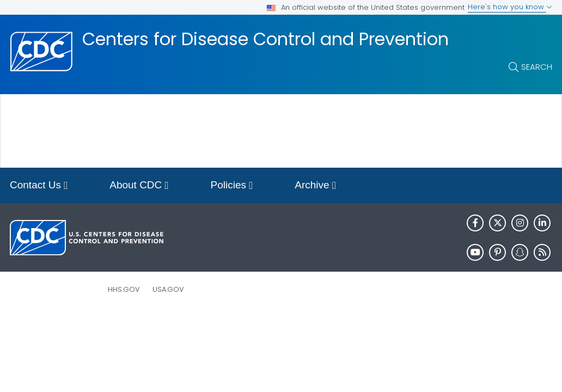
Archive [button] (315, 186)
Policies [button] (232, 186)
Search (537, 67)
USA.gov (168, 289)
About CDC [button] (139, 186)
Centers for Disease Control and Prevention (265, 39)
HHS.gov (124, 289)
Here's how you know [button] (510, 7)
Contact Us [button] (39, 186)
